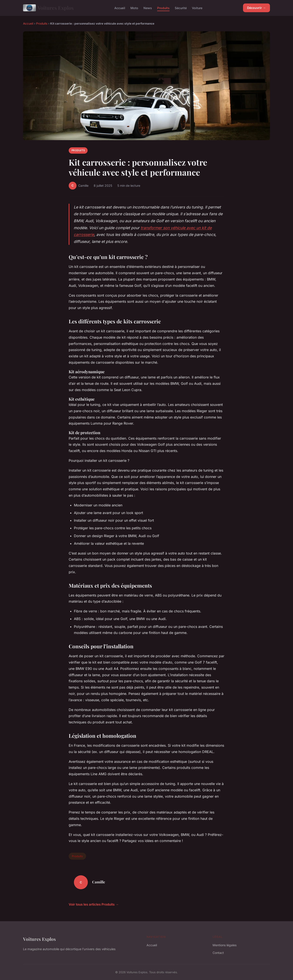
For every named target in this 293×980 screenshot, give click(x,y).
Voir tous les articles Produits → (94, 904)
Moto (134, 8)
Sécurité (181, 8)
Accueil (120, 8)
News (148, 8)
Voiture (197, 8)
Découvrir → (256, 8)
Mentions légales (225, 945)
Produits (163, 8)
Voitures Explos (48, 8)
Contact (218, 953)
